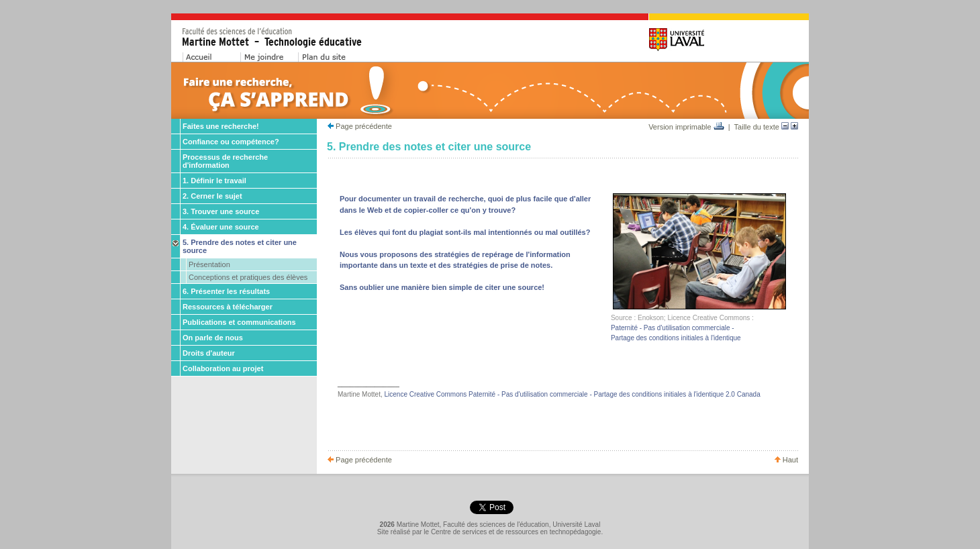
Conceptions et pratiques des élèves (248, 277)
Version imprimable (686, 127)
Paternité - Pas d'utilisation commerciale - (673, 328)
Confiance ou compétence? (231, 142)
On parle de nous (213, 338)
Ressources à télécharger (228, 307)
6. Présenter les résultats (226, 291)
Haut (786, 460)
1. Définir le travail (214, 181)
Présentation (209, 264)
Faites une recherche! (221, 126)
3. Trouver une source (221, 211)
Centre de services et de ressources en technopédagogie (516, 532)
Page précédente (360, 126)
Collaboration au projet (223, 368)
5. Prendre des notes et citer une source (240, 246)
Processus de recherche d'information (225, 161)
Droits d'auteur (209, 353)
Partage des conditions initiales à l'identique (676, 338)
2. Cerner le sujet (212, 196)
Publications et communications (239, 322)
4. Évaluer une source (221, 227)
